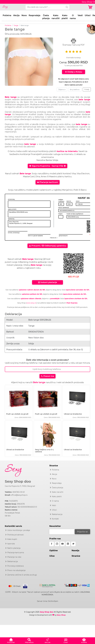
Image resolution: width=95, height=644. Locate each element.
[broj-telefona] (75, 89)
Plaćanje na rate (14, 557)
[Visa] (24, 586)
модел (60, 214)
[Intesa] (47, 585)
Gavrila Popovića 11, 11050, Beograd (20, 486)
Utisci (88, 15)
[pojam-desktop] (45, 7)
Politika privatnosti (16, 535)
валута (69, 201)
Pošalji (87, 89)
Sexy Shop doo (18, 481)
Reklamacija (57, 514)
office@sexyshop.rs (19, 495)
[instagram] (57, 544)
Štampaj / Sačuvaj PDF (73, 42)
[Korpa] (90, 7)
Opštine (53, 551)
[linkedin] (68, 544)
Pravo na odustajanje (16, 570)
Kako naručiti (56, 17)
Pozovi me (47, 376)
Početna (7, 15)
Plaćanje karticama (16, 553)
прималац (11, 219)
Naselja (75, 551)
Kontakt (55, 519)
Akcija (16, 15)
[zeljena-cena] (62, 89)
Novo (24, 15)
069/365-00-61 (19, 492)
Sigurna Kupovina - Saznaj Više (47, 166)
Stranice (76, 556)
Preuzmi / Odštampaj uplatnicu (48, 246)
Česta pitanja (46, 17)
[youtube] (62, 544)
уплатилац (11, 199)
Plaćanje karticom (48, 182)
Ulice (52, 556)
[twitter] (73, 544)
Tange (16, 25)
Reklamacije (13, 561)
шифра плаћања (61, 200)
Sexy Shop (61, 615)
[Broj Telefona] (47, 369)
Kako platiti (65, 17)
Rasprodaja (35, 15)
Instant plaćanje (47, 282)
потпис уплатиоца (14, 233)
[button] (11, 640)
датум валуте (63, 236)
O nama (73, 17)
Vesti (80, 15)
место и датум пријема (35, 236)
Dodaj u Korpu (74, 72)
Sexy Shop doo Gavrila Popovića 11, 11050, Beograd (29, 224)
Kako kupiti (12, 539)
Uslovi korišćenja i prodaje (19, 530)
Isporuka (11, 544)
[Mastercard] (15, 586)
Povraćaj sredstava (15, 566)
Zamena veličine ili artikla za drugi (22, 575)
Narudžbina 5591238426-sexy (29, 214)
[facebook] (52, 544)
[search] (67, 7)
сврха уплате (12, 209)
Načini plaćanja (14, 548)
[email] (64, 532)
